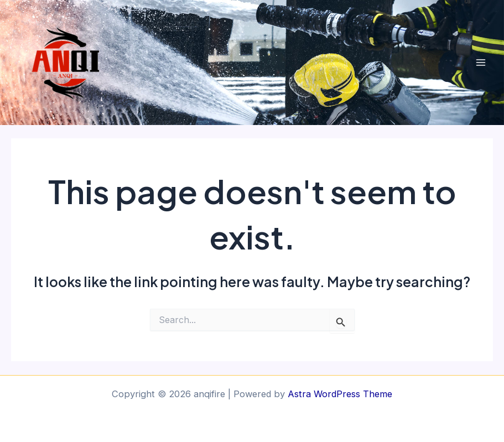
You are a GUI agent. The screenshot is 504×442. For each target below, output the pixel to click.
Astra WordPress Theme (340, 394)
